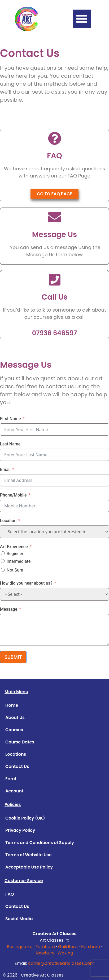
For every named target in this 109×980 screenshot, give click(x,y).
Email (5, 470)
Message (9, 609)
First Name (10, 419)
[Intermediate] (3, 561)
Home (12, 705)
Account (14, 791)
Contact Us (17, 766)
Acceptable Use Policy (29, 867)
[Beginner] (3, 553)
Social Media (19, 919)
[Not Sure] (3, 570)
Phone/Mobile (13, 495)
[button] (82, 19)
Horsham (90, 947)
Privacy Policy (20, 830)
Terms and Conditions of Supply (40, 843)
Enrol (11, 779)
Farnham (45, 947)
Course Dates (20, 742)
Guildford (68, 947)
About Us (15, 718)
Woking (65, 953)
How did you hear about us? (26, 583)
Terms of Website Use (28, 855)
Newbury (45, 953)
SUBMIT (13, 657)
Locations (16, 754)
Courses (14, 730)
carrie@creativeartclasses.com (61, 963)
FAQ (10, 894)
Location (8, 521)
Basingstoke (20, 947)
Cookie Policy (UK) (25, 818)
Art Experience (14, 547)
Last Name (10, 444)
